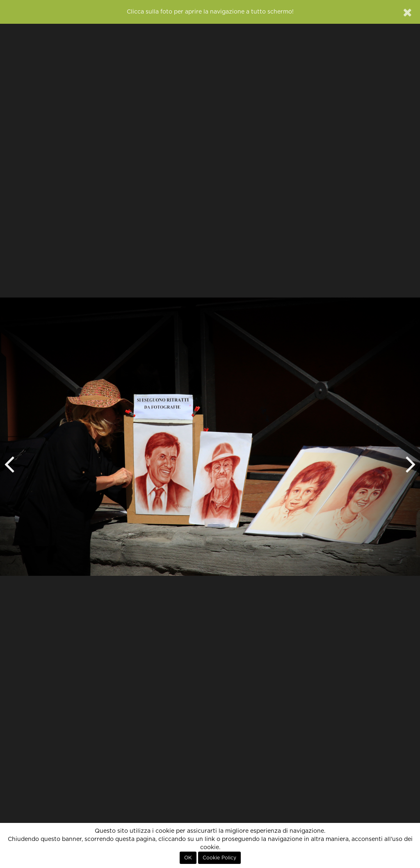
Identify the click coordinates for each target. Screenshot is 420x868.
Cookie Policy (219, 858)
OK (188, 858)
